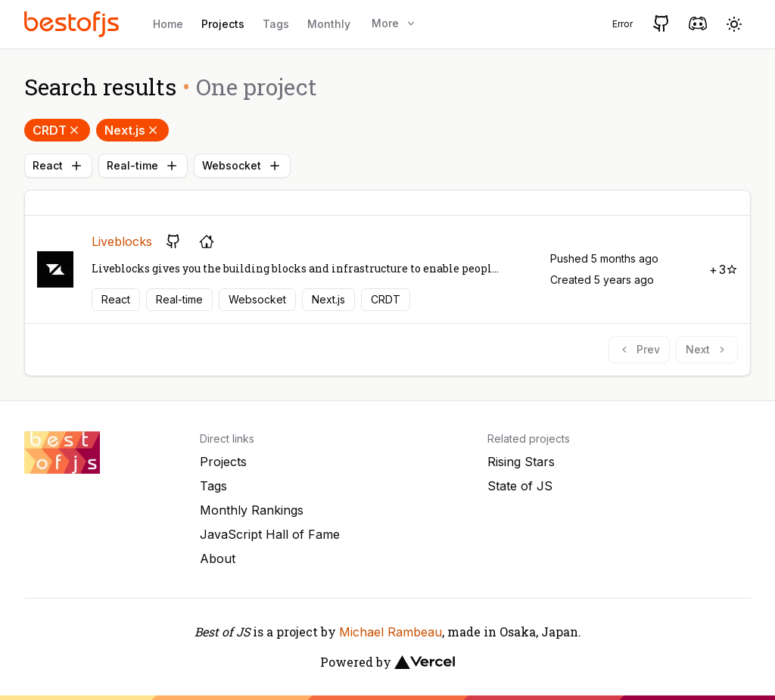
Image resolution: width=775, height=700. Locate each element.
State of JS (520, 486)
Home (168, 24)
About (218, 558)
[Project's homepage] (207, 241)
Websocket (242, 166)
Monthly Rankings (252, 510)
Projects (223, 24)
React (58, 166)
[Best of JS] (73, 24)
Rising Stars (521, 462)
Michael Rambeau (391, 632)
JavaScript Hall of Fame (270, 534)
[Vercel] (425, 662)
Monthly (329, 24)
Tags (276, 24)
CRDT (57, 130)
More (394, 23)
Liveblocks (122, 241)
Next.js (132, 130)
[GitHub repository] (173, 241)
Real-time (143, 166)
